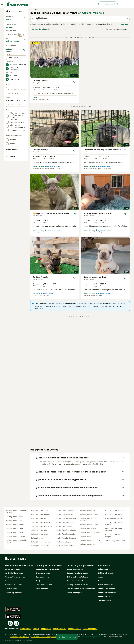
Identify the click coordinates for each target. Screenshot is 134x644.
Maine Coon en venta (44, 585)
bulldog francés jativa (15, 532)
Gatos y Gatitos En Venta (49, 565)
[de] (12, 168)
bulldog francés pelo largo (41, 526)
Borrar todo (20, 11)
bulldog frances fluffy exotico (113, 523)
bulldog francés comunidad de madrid (17, 541)
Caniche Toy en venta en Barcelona (81, 589)
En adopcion (13, 37)
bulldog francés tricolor (40, 546)
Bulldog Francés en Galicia (78, 585)
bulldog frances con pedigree (88, 520)
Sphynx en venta (42, 577)
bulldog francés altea (14, 517)
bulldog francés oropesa (40, 515)
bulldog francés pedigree (90, 532)
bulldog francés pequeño (41, 534)
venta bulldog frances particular (113, 530)
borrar (22, 55)
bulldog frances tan (88, 544)
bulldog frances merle (64, 522)
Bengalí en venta (42, 581)
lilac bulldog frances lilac (115, 541)
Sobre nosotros (104, 569)
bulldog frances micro (114, 515)
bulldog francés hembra (40, 522)
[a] (23, 168)
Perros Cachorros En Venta (19, 565)
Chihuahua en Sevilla (75, 581)
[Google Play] (13, 609)
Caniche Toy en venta (13, 593)
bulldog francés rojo (88, 511)
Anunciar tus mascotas (107, 589)
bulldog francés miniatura (66, 530)
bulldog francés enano (64, 515)
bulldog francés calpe (15, 528)
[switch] (21, 50)
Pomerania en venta (13, 581)
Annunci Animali (74, 629)
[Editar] (24, 114)
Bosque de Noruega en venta (47, 569)
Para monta (13, 42)
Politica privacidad (106, 573)
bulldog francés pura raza (66, 518)
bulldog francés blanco (89, 525)
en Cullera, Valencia (91, 13)
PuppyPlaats (46, 629)
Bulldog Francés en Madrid (78, 573)
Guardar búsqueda (41, 29)
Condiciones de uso (106, 585)
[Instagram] (16, 623)
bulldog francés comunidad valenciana (17, 512)
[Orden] (118, 29)
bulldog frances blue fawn (91, 540)
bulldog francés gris (63, 542)
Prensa (101, 581)
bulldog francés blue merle (42, 542)
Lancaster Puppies (90, 629)
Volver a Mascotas (14, 16)
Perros (9, 21)
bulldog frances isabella (90, 515)
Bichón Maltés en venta (14, 573)
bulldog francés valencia (16, 525)
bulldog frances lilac (64, 526)
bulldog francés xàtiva (40, 511)
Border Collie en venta (13, 585)
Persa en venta (42, 589)
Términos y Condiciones (20, 637)
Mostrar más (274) (18, 104)
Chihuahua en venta (12, 569)
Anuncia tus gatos (105, 597)
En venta (12, 31)
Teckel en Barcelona (75, 569)
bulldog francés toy (38, 538)
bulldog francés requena (16, 521)
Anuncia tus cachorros (107, 593)
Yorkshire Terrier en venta (15, 577)
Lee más (125, 24)
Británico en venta (43, 573)
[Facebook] (10, 623)
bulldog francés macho (40, 518)
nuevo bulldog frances (114, 518)
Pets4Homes (25, 629)
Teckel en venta (11, 589)
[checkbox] (7, 65)
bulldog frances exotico (65, 546)
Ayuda (101, 577)
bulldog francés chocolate (66, 538)
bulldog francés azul (88, 528)
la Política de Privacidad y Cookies (44, 637)
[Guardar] (74, 82)
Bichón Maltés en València (78, 577)
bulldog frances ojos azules (66, 511)
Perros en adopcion (75, 593)
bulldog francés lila (88, 536)
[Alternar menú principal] (2, 4)
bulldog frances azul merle (115, 511)
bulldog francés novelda (16, 536)
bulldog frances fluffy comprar (113, 536)
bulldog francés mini (39, 530)
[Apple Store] (13, 616)
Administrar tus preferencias (92, 637)
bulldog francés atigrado (65, 534)
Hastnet (36, 629)
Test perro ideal (105, 600)
